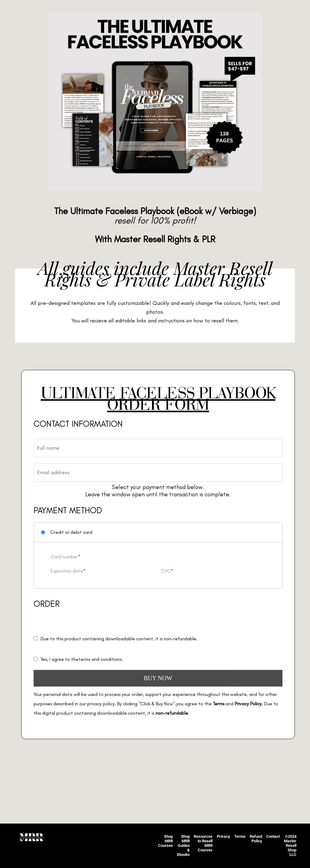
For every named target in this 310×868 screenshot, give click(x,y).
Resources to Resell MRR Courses (203, 843)
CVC (166, 571)
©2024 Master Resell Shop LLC (290, 845)
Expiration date (67, 571)
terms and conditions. (101, 659)
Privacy (223, 836)
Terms (240, 836)
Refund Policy (256, 839)
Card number (64, 557)
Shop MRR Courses (165, 841)
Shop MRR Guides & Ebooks (183, 845)
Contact (273, 836)
